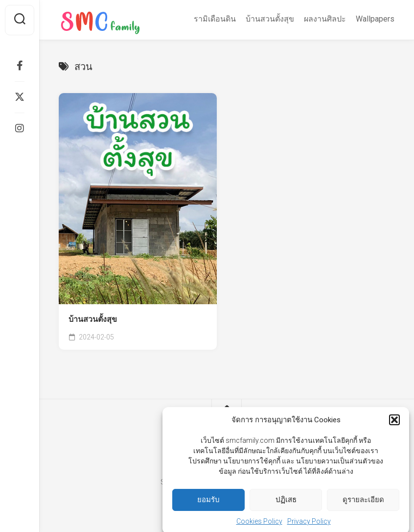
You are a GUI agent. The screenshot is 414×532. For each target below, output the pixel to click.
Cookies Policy (259, 527)
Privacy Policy (309, 527)
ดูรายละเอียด (363, 506)
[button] (394, 426)
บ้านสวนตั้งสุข (270, 19)
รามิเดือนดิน (215, 19)
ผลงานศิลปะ (325, 19)
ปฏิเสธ (286, 506)
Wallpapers (375, 19)
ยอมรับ (208, 506)
